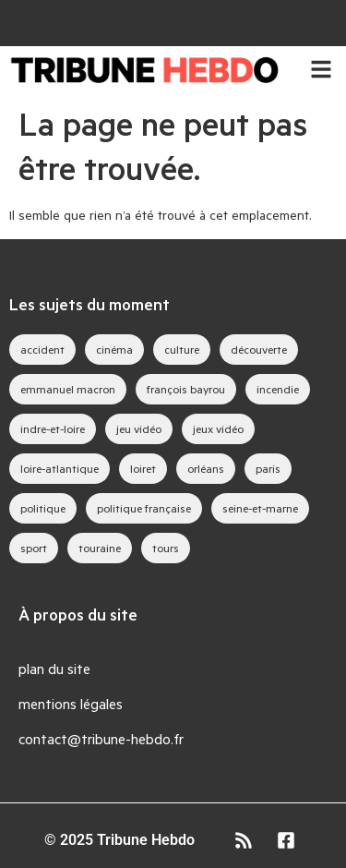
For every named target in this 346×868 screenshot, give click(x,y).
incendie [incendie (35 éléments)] (278, 389)
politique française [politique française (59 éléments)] (144, 508)
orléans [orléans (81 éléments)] (206, 468)
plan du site (54, 668)
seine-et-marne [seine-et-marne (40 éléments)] (260, 508)
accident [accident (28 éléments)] (42, 349)
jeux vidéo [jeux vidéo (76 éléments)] (218, 428)
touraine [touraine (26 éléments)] (100, 548)
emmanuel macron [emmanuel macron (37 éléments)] (68, 389)
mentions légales (71, 703)
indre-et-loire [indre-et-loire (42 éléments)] (53, 428)
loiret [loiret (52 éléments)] (143, 468)
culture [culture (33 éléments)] (182, 349)
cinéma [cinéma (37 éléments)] (114, 349)
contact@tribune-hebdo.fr (101, 738)
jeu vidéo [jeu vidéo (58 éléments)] (139, 428)
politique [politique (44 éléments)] (43, 508)
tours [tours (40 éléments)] (166, 548)
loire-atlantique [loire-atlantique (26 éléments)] (60, 468)
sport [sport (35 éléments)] (34, 548)
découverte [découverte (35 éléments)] (259, 349)
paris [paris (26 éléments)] (268, 468)
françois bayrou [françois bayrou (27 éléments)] (186, 389)
